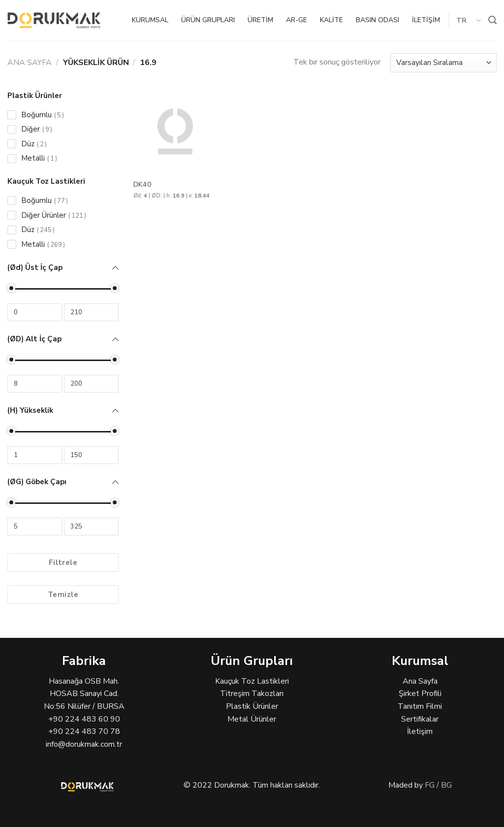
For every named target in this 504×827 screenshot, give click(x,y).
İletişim (420, 731)
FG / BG (438, 785)
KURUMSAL (150, 20)
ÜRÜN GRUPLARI (208, 20)
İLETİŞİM (426, 20)
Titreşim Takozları (252, 694)
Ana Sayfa (30, 63)
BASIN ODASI (378, 20)
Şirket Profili (420, 694)
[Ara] (492, 20)
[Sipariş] (443, 63)
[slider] (11, 288)
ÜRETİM (260, 20)
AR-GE (297, 20)
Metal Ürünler (252, 719)
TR (469, 20)
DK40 (142, 184)
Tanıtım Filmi (420, 706)
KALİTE (331, 20)
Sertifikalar (420, 719)
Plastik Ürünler (252, 706)
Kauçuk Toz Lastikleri (252, 681)
